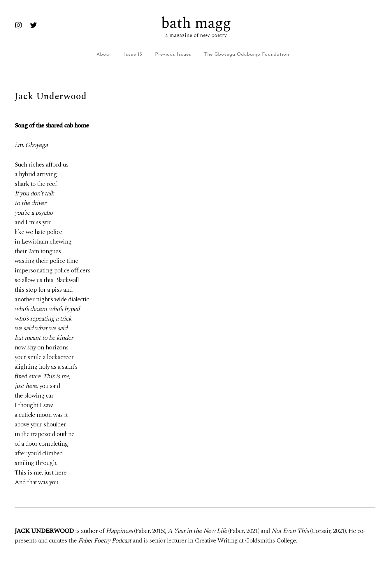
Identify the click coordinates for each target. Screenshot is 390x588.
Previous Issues (173, 55)
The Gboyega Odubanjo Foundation (247, 55)
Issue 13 (133, 55)
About (104, 55)
